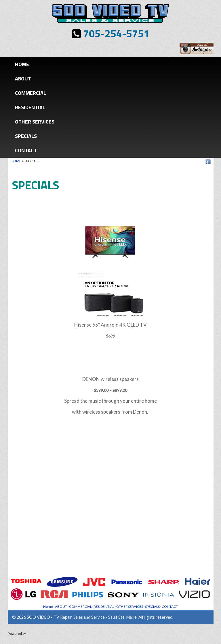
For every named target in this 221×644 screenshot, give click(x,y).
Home (22, 64)
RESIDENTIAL (30, 107)
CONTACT (26, 150)
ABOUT (23, 79)
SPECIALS (26, 136)
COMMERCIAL (31, 93)
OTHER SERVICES (35, 122)
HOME (16, 161)
